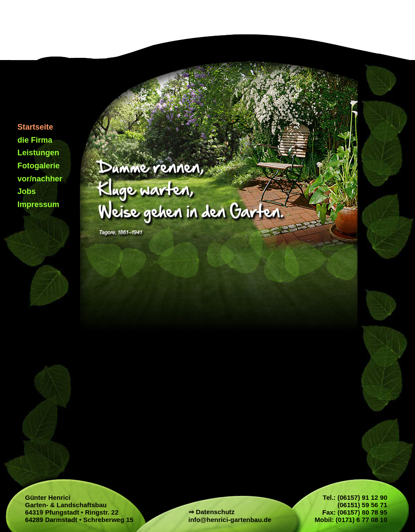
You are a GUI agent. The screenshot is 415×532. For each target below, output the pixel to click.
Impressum (38, 204)
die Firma (35, 140)
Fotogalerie (39, 166)
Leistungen (38, 153)
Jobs (27, 191)
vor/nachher (40, 179)
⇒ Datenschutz (212, 512)
